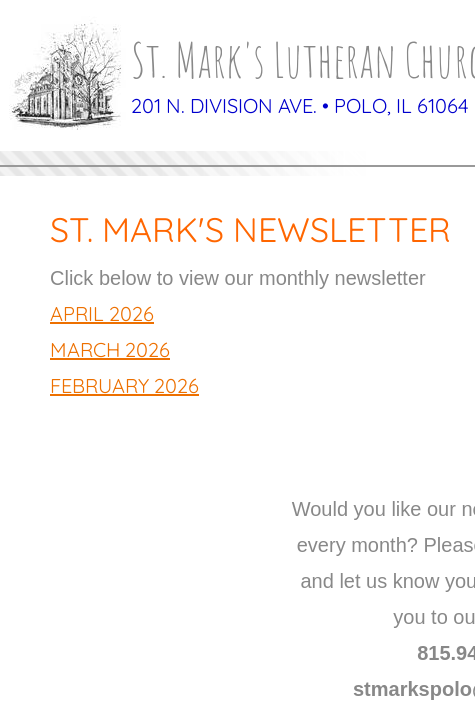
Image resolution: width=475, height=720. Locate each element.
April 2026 (102, 313)
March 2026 (110, 349)
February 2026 (124, 385)
